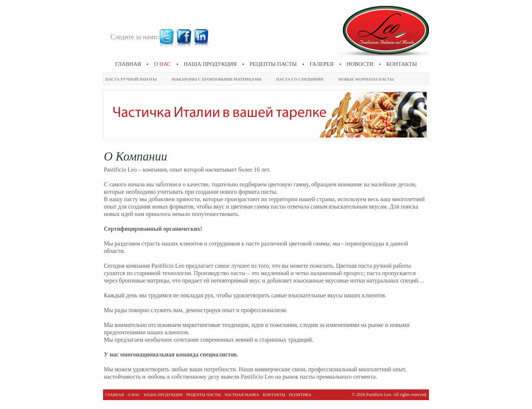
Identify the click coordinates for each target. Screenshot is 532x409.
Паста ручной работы (131, 79)
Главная (128, 64)
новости (360, 64)
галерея (322, 64)
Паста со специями (300, 79)
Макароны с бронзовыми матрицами (217, 79)
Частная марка (242, 395)
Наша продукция (210, 64)
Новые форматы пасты (366, 79)
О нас (163, 64)
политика (300, 395)
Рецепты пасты (273, 64)
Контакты (402, 64)
